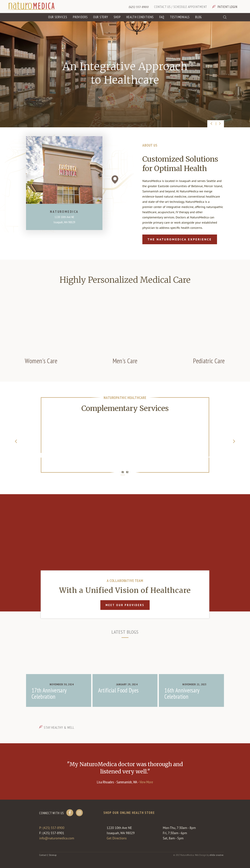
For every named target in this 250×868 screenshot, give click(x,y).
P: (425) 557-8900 (52, 828)
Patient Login (227, 7)
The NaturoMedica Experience (180, 239)
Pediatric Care (209, 361)
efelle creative (217, 855)
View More (146, 782)
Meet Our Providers (125, 605)
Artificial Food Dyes (118, 690)
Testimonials (180, 17)
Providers (80, 17)
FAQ (162, 17)
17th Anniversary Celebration (49, 693)
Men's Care (125, 361)
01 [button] (123, 472)
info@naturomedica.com (57, 838)
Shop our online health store (129, 813)
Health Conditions (140, 17)
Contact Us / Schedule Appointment (181, 7)
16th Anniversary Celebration (182, 693)
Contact (43, 855)
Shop (117, 17)
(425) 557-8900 (139, 7)
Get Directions (117, 838)
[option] (125, 74)
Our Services (58, 17)
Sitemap (53, 855)
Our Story (101, 17)
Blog (198, 17)
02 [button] (127, 472)
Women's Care (41, 361)
